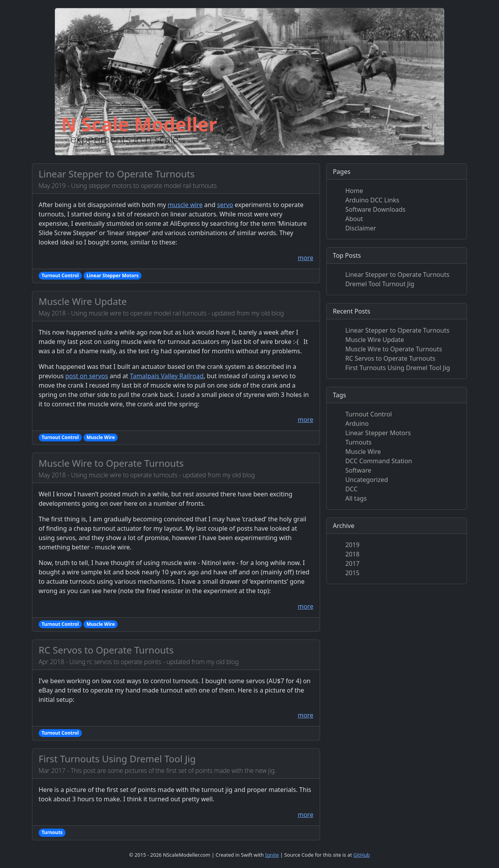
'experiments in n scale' (125, 139)
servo (225, 205)
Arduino (357, 423)
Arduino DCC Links (372, 200)
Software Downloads (376, 209)
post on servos (87, 376)
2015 (353, 573)
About (354, 219)
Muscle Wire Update (83, 301)
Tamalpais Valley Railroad (167, 376)
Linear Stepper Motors (378, 433)
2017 (353, 563)
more (306, 258)
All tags (356, 498)
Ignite (272, 855)
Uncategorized (367, 480)
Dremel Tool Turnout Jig (380, 284)
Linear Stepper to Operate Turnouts (117, 174)
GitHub (362, 855)
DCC (352, 489)
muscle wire (185, 205)
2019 (353, 545)
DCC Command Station (379, 461)
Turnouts (359, 442)
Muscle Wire (363, 452)
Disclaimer (361, 228)
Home (354, 191)
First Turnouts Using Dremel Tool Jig (117, 759)
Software (358, 470)
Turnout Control (369, 414)
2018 (353, 554)
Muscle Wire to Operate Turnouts (111, 463)
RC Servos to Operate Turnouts (106, 650)
